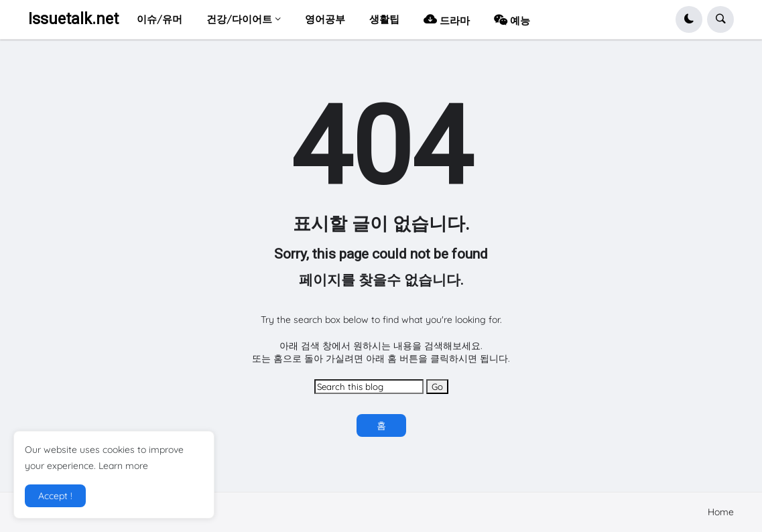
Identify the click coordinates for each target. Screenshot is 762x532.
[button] (689, 19)
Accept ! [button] (55, 496)
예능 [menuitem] (512, 19)
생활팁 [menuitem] (384, 19)
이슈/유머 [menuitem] (160, 19)
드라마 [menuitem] (447, 19)
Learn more (123, 466)
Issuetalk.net (73, 19)
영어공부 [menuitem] (325, 19)
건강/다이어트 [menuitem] (239, 19)
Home (721, 512)
